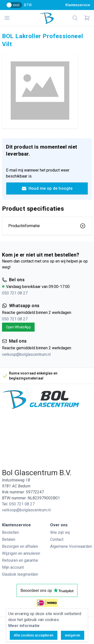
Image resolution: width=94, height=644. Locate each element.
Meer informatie (24, 626)
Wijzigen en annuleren (21, 553)
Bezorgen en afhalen (20, 546)
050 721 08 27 (15, 293)
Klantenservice (78, 5)
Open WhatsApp (18, 327)
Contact (57, 539)
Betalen (9, 539)
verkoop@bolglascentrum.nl (26, 354)
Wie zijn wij (60, 532)
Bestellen (10, 532)
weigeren (73, 635)
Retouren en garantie (20, 560)
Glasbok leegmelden (20, 574)
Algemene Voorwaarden (71, 546)
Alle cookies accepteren (34, 635)
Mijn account (13, 567)
